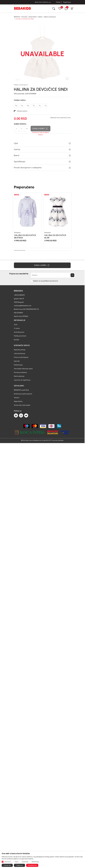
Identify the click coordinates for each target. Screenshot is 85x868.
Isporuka (17, 351)
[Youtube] (26, 405)
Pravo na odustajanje (21, 347)
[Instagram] (21, 405)
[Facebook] (16, 405)
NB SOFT (49, 430)
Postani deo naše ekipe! (22, 395)
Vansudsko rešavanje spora (23, 359)
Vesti (16, 315)
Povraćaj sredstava (20, 362)
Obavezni (8, 862)
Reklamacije (18, 355)
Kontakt (17, 330)
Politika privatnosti (20, 326)
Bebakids (17, 233)
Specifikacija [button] (42, 162)
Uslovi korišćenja (20, 343)
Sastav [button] (42, 149)
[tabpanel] (27, 220)
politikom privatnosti (50, 271)
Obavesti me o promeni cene (60, 118)
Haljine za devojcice (50, 17)
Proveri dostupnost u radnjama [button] (42, 168)
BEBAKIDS (17, 17)
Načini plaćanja (19, 366)
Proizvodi (24, 17)
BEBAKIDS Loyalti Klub (21, 380)
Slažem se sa (46, 271)
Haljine (40, 17)
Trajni (16, 862)
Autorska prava (19, 322)
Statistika (25, 862)
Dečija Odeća (33, 17)
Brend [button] (42, 155)
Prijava (58, 2)
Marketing (35, 862)
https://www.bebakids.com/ (34, 430)
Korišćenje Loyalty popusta (23, 384)
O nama (17, 318)
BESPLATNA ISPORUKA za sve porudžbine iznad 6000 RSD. (42, 2)
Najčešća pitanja (20, 340)
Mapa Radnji (18, 391)
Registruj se (67, 2)
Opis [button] (42, 143)
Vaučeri (17, 388)
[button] (66, 8)
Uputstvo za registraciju (22, 370)
